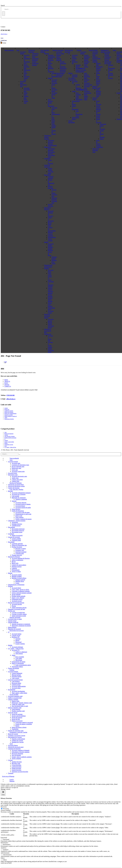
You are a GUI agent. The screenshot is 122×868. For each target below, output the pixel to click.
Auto (18, 50)
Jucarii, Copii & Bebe (9, 442)
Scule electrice (50, 100)
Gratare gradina (50, 169)
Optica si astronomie (18, 663)
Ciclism (119, 93)
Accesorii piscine (51, 320)
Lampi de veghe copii (98, 76)
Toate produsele (9, 50)
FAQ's (6, 383)
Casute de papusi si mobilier (24, 724)
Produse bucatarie (51, 187)
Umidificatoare (52, 145)
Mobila (46, 242)
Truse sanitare (19, 517)
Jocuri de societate (17, 714)
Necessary (6, 809)
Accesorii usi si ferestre (51, 62)
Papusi (17, 726)
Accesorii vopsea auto (27, 78)
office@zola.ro (4, 34)
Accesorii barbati (83, 53)
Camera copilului (95, 61)
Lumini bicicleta (16, 767)
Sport (114, 50)
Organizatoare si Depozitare (48, 266)
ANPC (6, 418)
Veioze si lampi (50, 240)
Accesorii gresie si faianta (23, 504)
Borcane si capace (21, 549)
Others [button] (3, 858)
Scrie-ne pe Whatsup (8, 776)
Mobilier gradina (50, 248)
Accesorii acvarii (51, 312)
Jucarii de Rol (98, 117)
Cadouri (6, 435)
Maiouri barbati (86, 59)
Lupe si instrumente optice (23, 665)
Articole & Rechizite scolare (35, 60)
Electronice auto (13, 475)
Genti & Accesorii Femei (83, 70)
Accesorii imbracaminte (88, 84)
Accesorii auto (16, 463)
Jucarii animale (50, 296)
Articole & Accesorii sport (16, 747)
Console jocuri (74, 59)
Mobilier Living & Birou (19, 578)
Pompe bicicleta (16, 768)
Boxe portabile (20, 657)
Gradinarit (47, 159)
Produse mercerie (50, 205)
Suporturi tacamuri (21, 552)
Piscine (50, 323)
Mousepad (18, 642)
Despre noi (7, 409)
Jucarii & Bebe (93, 50)
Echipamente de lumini (18, 662)
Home (6, 380)
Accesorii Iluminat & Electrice (21, 558)
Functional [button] (4, 838)
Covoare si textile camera (50, 345)
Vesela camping (16, 758)
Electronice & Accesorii (69, 51)
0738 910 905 (11, 395)
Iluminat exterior (50, 233)
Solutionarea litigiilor (9, 419)
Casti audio (19, 658)
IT (69, 54)
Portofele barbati (87, 63)
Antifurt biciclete (17, 762)
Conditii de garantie (9, 411)
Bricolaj (47, 54)
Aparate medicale (59, 59)
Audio (74, 91)
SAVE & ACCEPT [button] (6, 863)
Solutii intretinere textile (51, 350)
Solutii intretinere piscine (51, 326)
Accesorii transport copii (95, 54)
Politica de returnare (9, 412)
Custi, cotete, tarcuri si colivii (50, 277)
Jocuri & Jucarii (95, 99)
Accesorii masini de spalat (23, 508)
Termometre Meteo (75, 118)
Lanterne (50, 236)
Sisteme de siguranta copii (96, 150)
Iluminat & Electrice (47, 209)
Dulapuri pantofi (20, 580)
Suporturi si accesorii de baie (48, 331)
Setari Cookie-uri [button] (6, 787)
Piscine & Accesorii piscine (47, 316)
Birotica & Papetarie (32, 51)
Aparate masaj (59, 56)
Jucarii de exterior (17, 717)
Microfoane (19, 660)
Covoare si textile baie (50, 338)
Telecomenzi (19, 654)
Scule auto (25, 74)
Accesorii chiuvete (21, 503)
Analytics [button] (4, 848)
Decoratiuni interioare (51, 150)
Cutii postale (50, 66)
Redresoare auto (16, 468)
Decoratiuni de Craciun (108, 63)
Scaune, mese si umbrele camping (22, 757)
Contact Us (8, 386)
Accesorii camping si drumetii (21, 750)
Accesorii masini (23, 53)
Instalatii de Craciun (18, 742)
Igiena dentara (60, 73)
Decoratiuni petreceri (51, 153)
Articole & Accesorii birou (35, 55)
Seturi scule (19, 516)
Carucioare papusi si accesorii (24, 722)
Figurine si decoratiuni (18, 739)
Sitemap (7, 385)
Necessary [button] (4, 807)
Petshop (47, 268)
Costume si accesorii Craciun (108, 58)
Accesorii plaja (87, 87)
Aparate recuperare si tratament (21, 624)
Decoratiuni (48, 147)
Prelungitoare (52, 237)
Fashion (79, 50)
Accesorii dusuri (20, 506)
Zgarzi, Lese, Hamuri (50, 305)
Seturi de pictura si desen (98, 143)
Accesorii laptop (75, 56)
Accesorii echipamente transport (52, 57)
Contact (6, 408)
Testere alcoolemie (71, 122)
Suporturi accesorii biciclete (20, 772)
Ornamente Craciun (9, 445)
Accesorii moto (23, 82)
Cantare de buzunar (35, 64)
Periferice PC (16, 637)
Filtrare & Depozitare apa (51, 182)
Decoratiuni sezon (17, 532)
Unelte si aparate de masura (23, 519)
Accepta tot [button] (15, 787)
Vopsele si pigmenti (21, 499)
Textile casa (48, 334)
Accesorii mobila (51, 245)
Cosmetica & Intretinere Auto (27, 61)
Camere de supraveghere (19, 565)
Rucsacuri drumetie (17, 754)
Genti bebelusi (98, 90)
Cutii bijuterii (86, 74)
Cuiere (17, 583)
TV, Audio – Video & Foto (72, 79)
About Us (7, 381)
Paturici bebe (98, 64)
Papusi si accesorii (17, 721)
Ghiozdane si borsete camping (21, 752)
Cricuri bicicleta (16, 765)
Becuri (50, 223)
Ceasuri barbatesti (87, 56)
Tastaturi (18, 639)
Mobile (70, 73)
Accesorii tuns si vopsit (60, 53)
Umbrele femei (87, 81)
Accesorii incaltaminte (88, 92)
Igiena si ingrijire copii (96, 87)
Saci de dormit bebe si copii (98, 82)
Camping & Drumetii (14, 749)
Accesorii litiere (51, 271)
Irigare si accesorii (17, 535)
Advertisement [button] (5, 853)
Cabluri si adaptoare (21, 652)
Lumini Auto (26, 102)
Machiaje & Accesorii (60, 76)
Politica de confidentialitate (10, 413)
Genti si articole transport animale (50, 291)
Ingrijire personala (58, 50)
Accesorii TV (16, 650)
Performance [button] (4, 843)
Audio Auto (26, 94)
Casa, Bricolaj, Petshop (45, 51)
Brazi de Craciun (107, 54)
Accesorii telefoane (75, 76)
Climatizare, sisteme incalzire (48, 137)
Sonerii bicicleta (16, 770)
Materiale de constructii (19, 498)
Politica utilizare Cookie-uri (11, 416)
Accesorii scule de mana (22, 512)
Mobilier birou (20, 581)
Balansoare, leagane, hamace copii (99, 69)
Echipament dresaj (17, 599)
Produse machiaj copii (98, 95)
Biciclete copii (16, 763)
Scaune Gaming (20, 644)
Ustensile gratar (51, 172)
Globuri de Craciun (17, 740)
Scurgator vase (20, 550)
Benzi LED (50, 225)
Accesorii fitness (13, 745)
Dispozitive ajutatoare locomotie (63, 70)
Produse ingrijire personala (10, 438)
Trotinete (119, 119)
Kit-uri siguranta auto (26, 67)
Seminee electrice (50, 143)
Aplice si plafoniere (17, 560)
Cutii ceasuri (86, 66)
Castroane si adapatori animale (51, 284)
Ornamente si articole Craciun (106, 51)
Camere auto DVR (26, 98)
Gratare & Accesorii (47, 166)
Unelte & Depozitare (18, 511)
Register (12, 781)
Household (47, 175)
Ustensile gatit (20, 553)
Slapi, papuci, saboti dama (86, 97)
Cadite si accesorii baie (96, 58)
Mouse (17, 640)
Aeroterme (51, 140)
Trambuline (99, 147)
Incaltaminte (84, 90)
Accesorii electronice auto (27, 90)
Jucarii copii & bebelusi (98, 108)
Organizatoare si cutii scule (23, 514)
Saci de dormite (16, 755)
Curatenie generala (51, 177)
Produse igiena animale (50, 300)
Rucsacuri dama (87, 77)
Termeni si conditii (8, 415)
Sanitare (50, 78)
